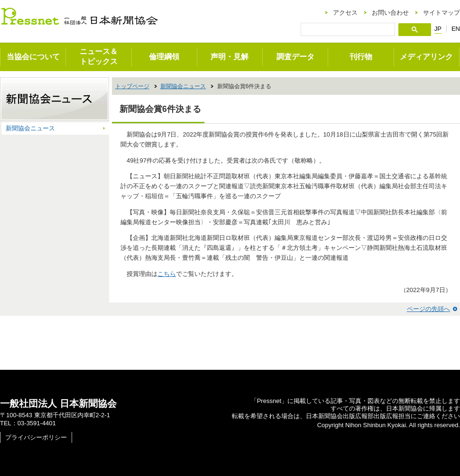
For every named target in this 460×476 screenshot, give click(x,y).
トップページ (132, 86)
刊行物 (361, 57)
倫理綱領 (164, 57)
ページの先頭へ (428, 309)
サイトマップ (442, 13)
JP (438, 29)
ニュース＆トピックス (99, 56)
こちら (167, 274)
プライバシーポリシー (36, 437)
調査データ (295, 57)
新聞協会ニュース (183, 86)
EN (456, 29)
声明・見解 (230, 57)
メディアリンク (426, 57)
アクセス (345, 13)
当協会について (33, 57)
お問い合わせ (390, 13)
